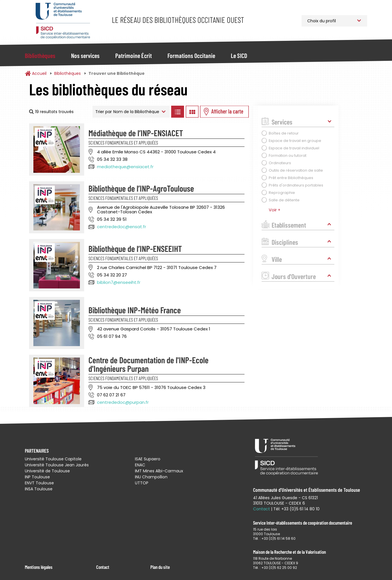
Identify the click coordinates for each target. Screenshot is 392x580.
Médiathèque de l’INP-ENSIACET (136, 133)
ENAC (140, 465)
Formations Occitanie (191, 55)
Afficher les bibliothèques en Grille (192, 112)
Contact (103, 567)
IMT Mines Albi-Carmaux (159, 471)
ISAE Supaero (148, 459)
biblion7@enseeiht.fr (119, 282)
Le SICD (239, 55)
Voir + (275, 210)
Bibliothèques (40, 55)
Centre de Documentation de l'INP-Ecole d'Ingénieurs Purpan (148, 364)
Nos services (85, 55)
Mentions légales (39, 567)
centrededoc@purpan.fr (123, 402)
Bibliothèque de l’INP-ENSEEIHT (135, 248)
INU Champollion (151, 477)
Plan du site (160, 567)
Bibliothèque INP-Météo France (135, 310)
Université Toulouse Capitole (53, 459)
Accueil (39, 73)
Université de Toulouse (47, 471)
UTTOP (142, 483)
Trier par (104, 112)
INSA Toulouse (39, 489)
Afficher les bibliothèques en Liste (177, 112)
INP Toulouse (37, 477)
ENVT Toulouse (39, 483)
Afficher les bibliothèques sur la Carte (224, 112)
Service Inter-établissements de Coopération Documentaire (63, 21)
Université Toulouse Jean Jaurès (57, 465)
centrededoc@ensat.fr (122, 227)
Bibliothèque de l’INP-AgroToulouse (141, 188)
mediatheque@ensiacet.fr (125, 167)
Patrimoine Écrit (134, 55)
